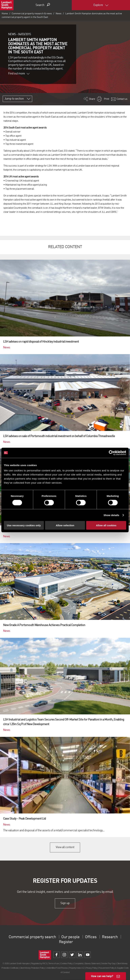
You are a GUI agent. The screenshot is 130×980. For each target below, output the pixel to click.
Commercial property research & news (32, 14)
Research (110, 937)
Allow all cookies (106, 525)
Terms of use (54, 963)
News (59, 14)
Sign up (65, 903)
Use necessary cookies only (24, 525)
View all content (65, 847)
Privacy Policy (91, 968)
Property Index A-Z (77, 968)
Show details (111, 515)
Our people (70, 937)
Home (5, 14)
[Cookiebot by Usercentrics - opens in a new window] (111, 453)
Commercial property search (32, 937)
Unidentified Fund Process (57, 968)
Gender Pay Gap (108, 963)
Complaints (78, 963)
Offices (91, 937)
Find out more (19, 74)
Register (66, 942)
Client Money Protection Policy (32, 968)
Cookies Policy (66, 963)
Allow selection (65, 525)
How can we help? (102, 976)
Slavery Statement (92, 963)
